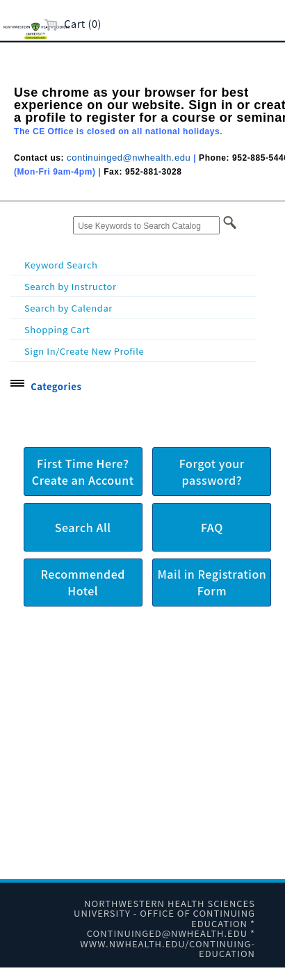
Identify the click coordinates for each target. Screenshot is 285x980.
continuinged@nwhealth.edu (129, 158)
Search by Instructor (71, 286)
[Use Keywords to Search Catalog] (146, 225)
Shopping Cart (57, 329)
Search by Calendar (68, 308)
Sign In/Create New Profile (84, 351)
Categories (56, 386)
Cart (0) (73, 23)
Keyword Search (61, 265)
